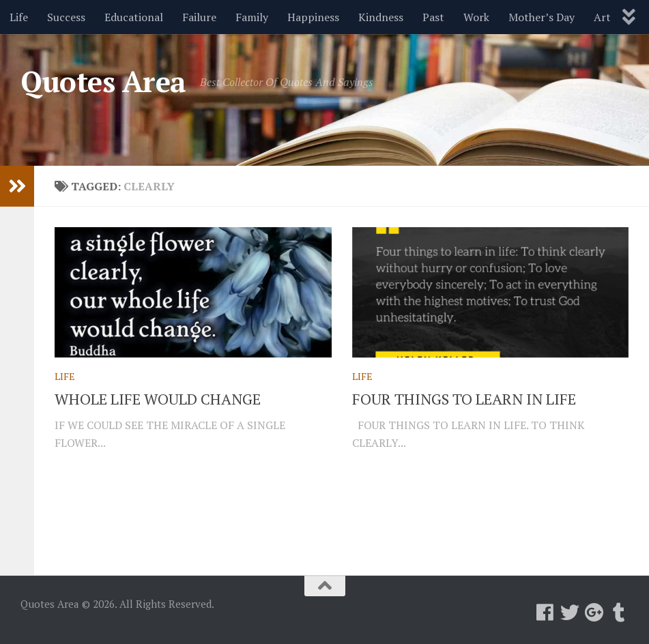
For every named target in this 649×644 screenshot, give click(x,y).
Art (602, 17)
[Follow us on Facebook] (545, 613)
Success (66, 17)
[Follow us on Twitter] (570, 613)
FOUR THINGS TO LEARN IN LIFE (464, 399)
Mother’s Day (542, 17)
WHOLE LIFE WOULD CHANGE (158, 399)
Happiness (313, 17)
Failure (199, 17)
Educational (134, 17)
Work (476, 17)
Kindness (381, 17)
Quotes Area (103, 81)
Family (252, 17)
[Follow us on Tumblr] (619, 613)
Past (433, 17)
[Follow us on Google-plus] (594, 613)
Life (19, 17)
